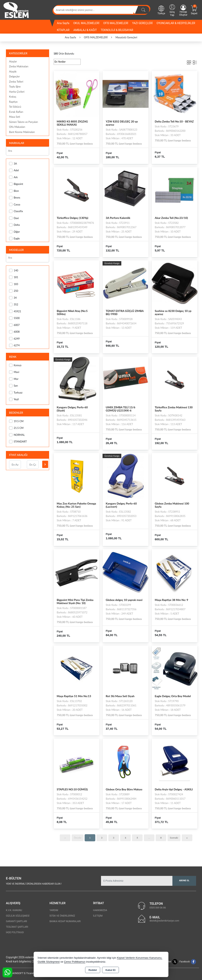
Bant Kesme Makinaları (22, 132)
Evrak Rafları (16, 112)
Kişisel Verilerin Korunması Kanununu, (140, 958)
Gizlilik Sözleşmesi (18, 916)
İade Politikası (15, 932)
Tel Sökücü (15, 107)
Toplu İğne (15, 87)
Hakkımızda (100, 910)
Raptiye (13, 102)
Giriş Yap (172, 10)
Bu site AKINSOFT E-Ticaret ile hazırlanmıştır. (29, 973)
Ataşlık (13, 72)
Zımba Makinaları (19, 66)
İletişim (98, 916)
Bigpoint (16, 184)
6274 (14, 345)
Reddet (93, 970)
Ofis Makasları (17, 127)
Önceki (78, 838)
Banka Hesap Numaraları (65, 921)
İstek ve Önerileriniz (62, 916)
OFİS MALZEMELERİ (116, 23)
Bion (14, 191)
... (149, 838)
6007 (14, 325)
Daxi (14, 218)
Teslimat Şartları (17, 927)
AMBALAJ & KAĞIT (85, 30)
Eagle (14, 239)
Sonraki (174, 838)
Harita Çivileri (17, 92)
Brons (15, 198)
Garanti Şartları (16, 921)
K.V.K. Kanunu (14, 910)
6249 (14, 339)
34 (13, 298)
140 (14, 271)
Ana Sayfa (63, 23)
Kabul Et (111, 970)
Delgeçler (14, 76)
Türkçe (161, 10)
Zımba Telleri (16, 82)
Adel (14, 170)
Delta (14, 225)
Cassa (15, 205)
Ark (13, 177)
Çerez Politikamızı (75, 962)
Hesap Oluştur (183, 10)
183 (14, 284)
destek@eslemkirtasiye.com (164, 921)
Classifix (16, 211)
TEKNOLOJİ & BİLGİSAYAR (117, 30)
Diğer (14, 232)
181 (14, 277)
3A (13, 164)
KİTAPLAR (63, 30)
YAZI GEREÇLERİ (142, 23)
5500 (14, 318)
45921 (15, 311)
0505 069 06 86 (158, 908)
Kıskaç (13, 97)
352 (14, 305)
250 (14, 291)
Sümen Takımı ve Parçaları (23, 122)
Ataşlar (13, 61)
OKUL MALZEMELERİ (86, 23)
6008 (14, 332)
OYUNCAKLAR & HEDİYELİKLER (176, 23)
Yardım (54, 910)
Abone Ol (184, 881)
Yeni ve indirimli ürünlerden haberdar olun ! (34, 884)
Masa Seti (15, 117)
